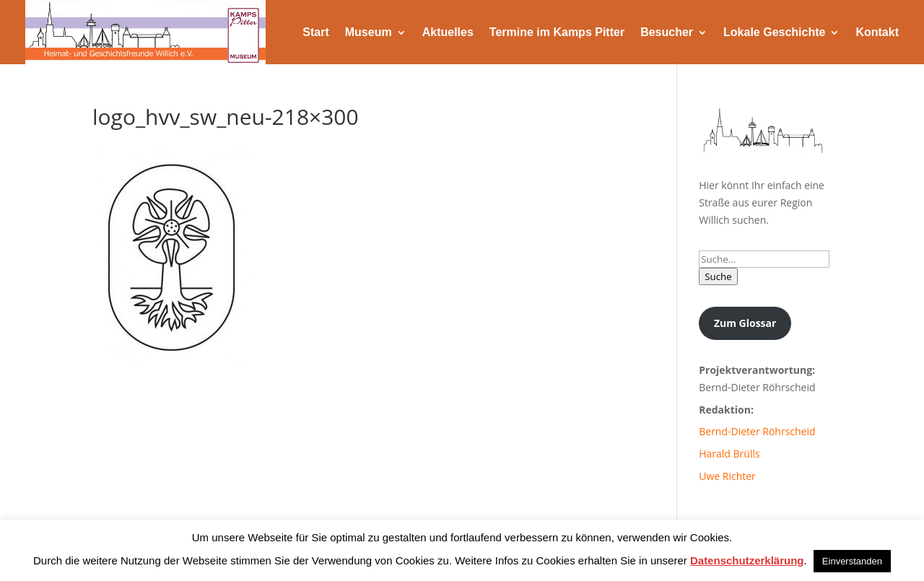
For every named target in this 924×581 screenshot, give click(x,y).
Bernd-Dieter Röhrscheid (757, 431)
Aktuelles (448, 32)
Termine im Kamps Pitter (557, 32)
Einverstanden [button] (852, 561)
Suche (718, 276)
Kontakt (877, 32)
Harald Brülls (729, 454)
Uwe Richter (727, 476)
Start (315, 32)
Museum (369, 32)
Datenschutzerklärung (747, 560)
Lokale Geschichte (774, 32)
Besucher (667, 32)
